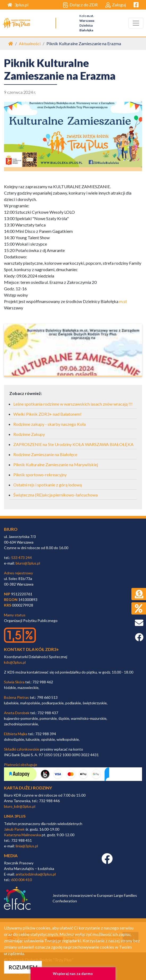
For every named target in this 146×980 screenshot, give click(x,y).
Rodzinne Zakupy (29, 434)
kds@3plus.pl (15, 662)
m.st (123, 301)
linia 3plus (15, 816)
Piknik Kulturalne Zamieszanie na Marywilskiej (56, 464)
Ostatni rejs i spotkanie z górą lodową (48, 485)
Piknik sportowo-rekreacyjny (40, 475)
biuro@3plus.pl (28, 563)
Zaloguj (116, 5)
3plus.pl (18, 5)
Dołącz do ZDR (80, 5)
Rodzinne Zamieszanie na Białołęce (45, 454)
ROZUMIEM (23, 967)
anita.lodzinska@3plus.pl (36, 874)
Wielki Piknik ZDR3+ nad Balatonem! (47, 414)
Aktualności (30, 43)
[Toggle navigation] (136, 23)
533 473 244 (22, 558)
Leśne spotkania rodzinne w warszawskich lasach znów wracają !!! (73, 404)
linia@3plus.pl (27, 846)
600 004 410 (22, 880)
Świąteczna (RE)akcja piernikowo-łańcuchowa (55, 495)
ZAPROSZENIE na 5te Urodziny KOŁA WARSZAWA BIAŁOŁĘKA (73, 444)
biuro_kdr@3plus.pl (20, 806)
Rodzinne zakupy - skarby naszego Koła (50, 424)
